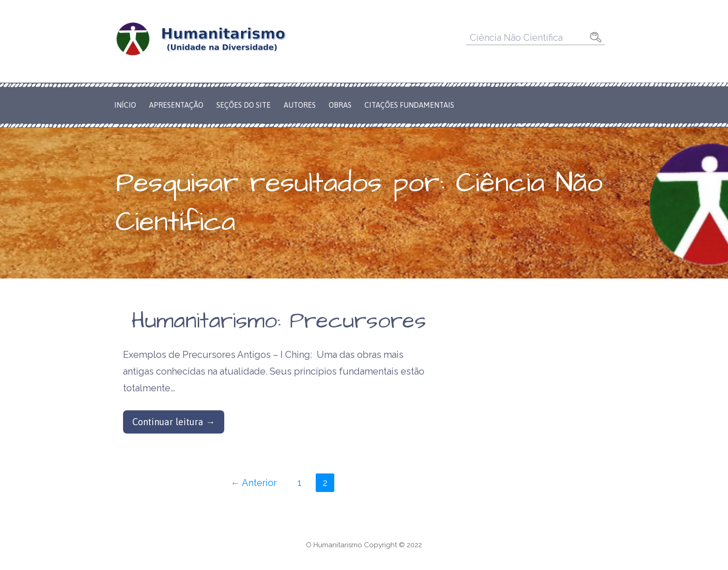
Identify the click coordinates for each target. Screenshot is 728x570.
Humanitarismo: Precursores (279, 321)
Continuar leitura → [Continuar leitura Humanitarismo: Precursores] (174, 422)
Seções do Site (244, 105)
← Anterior (254, 483)
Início (125, 105)
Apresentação (176, 105)
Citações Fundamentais (409, 105)
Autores (300, 105)
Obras (340, 105)
